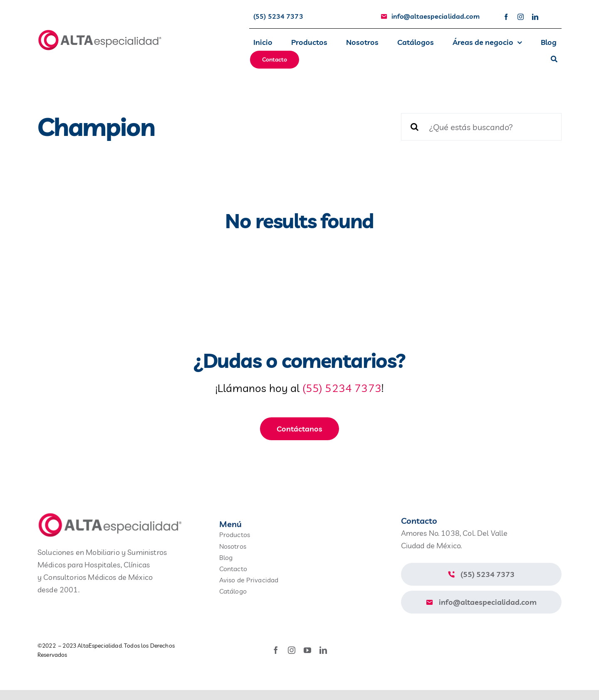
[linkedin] (535, 17)
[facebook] (506, 17)
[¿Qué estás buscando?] (481, 127)
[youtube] (307, 650)
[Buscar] (554, 60)
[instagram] (521, 17)
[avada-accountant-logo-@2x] (100, 33)
